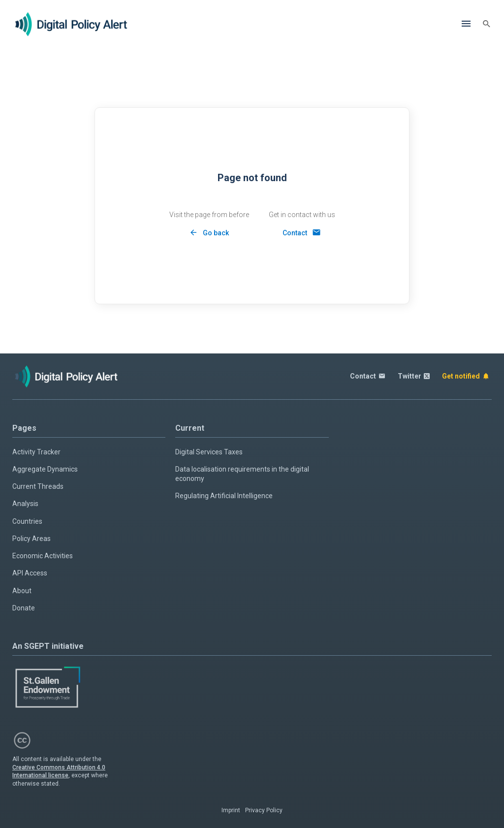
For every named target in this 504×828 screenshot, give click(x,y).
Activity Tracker (36, 452)
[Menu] (466, 24)
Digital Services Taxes (209, 452)
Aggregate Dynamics (45, 469)
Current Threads (38, 486)
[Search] (487, 24)
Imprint (231, 810)
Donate (24, 608)
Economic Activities (43, 556)
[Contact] (302, 233)
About (22, 591)
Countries (27, 521)
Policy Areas (31, 539)
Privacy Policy (264, 810)
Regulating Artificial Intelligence (224, 496)
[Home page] (71, 24)
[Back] (209, 233)
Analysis (25, 504)
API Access (30, 573)
